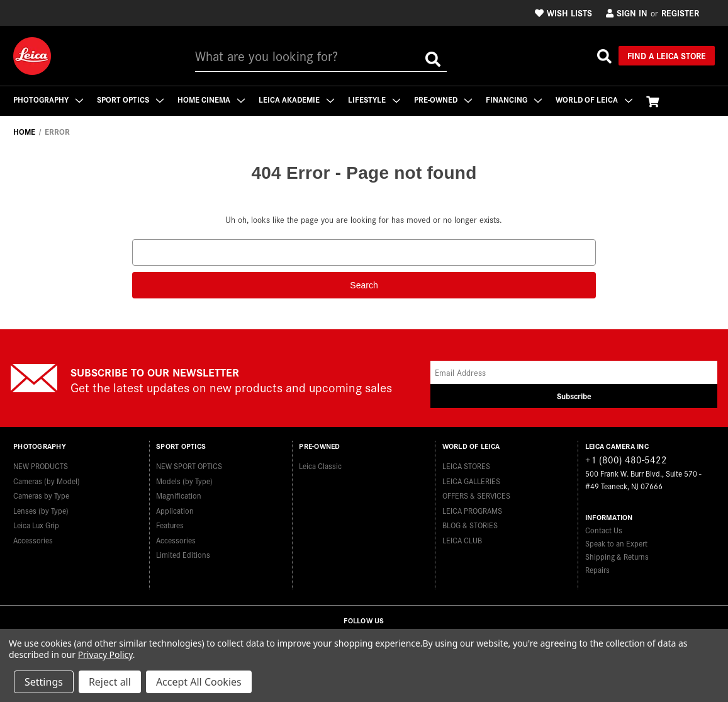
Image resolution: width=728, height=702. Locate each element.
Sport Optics (130, 99)
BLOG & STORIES (470, 525)
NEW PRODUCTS (41, 466)
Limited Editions (183, 554)
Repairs (597, 569)
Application (175, 510)
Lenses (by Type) (41, 510)
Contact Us (604, 530)
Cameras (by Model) (47, 481)
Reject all (110, 682)
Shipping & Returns (617, 556)
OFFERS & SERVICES (476, 495)
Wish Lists (563, 13)
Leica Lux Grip (36, 525)
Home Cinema (211, 99)
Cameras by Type (41, 495)
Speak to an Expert (616, 543)
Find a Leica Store (667, 55)
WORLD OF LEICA (594, 99)
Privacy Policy (105, 654)
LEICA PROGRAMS (472, 510)
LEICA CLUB (462, 540)
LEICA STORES (466, 466)
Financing (514, 99)
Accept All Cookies (199, 682)
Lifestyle (374, 99)
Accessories (33, 540)
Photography (48, 99)
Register (680, 13)
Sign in (627, 13)
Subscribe (574, 396)
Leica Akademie (296, 99)
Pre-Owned (443, 99)
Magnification (179, 495)
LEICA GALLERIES (471, 481)
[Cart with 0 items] (652, 101)
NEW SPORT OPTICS (189, 466)
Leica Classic (320, 466)
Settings (44, 682)
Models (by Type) (184, 481)
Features (170, 525)
